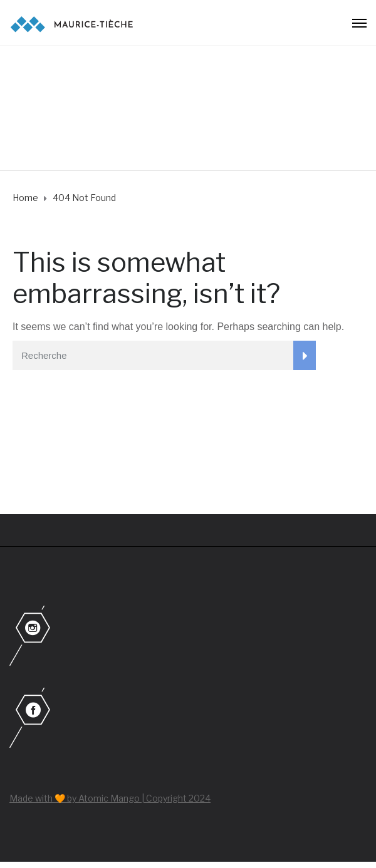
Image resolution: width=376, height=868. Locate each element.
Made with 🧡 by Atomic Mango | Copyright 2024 (110, 798)
